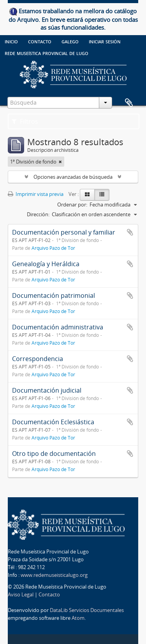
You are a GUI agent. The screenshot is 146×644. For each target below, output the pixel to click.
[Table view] (102, 195)
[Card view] (87, 195)
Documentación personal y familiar (64, 232)
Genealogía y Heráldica (46, 264)
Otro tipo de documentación (54, 454)
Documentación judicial (47, 390)
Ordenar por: (72, 205)
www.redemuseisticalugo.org (54, 575)
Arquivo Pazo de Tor (53, 248)
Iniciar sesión (105, 41)
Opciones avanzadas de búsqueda (73, 177)
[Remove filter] (60, 162)
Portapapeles (129, 103)
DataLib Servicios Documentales (87, 610)
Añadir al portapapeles (130, 232)
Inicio (11, 41)
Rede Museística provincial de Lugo (47, 53)
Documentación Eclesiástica (53, 422)
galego (70, 41)
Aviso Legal (21, 594)
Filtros (25, 121)
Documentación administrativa (58, 327)
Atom (78, 618)
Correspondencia (38, 359)
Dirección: (38, 214)
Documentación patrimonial (54, 295)
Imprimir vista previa (36, 194)
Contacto (40, 41)
